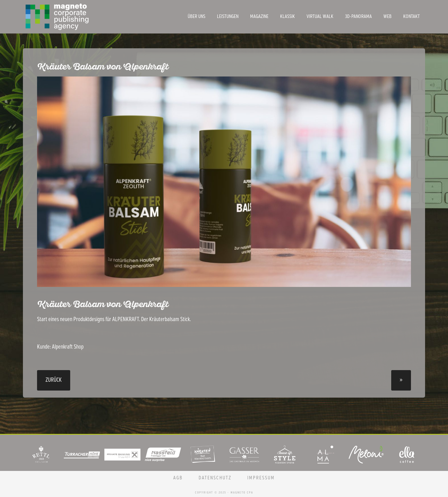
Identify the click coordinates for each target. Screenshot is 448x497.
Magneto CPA (76, 17)
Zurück (54, 380)
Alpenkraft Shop (68, 347)
